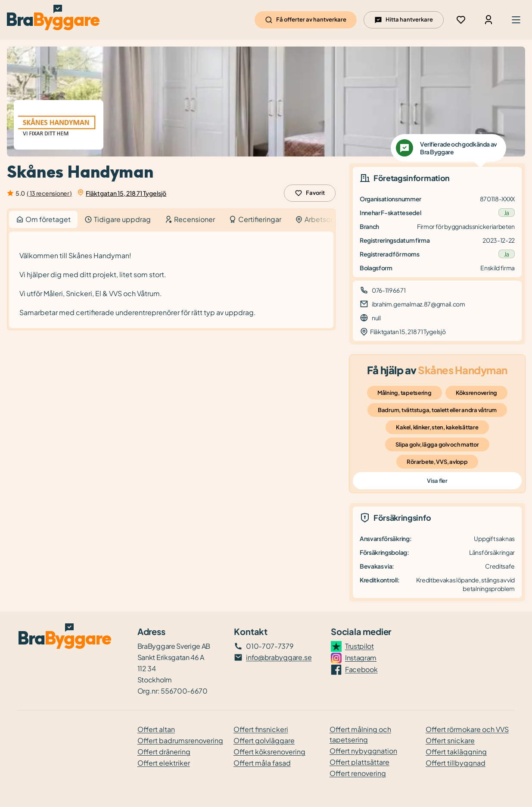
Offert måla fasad (262, 763)
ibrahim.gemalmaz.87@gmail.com (418, 304)
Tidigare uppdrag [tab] (118, 219)
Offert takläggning (456, 752)
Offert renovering (358, 773)
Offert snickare (450, 740)
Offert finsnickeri (261, 729)
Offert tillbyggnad (456, 763)
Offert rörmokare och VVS (467, 729)
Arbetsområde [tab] (324, 219)
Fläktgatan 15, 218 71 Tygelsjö (126, 193)
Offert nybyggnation (363, 751)
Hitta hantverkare (404, 20)
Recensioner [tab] (190, 219)
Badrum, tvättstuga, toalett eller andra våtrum (437, 410)
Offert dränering (164, 752)
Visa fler (437, 481)
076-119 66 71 (389, 290)
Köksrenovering (476, 393)
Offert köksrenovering (269, 752)
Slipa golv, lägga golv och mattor (437, 444)
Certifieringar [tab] (255, 219)
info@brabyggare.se (279, 657)
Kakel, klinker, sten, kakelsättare (437, 427)
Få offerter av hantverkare (306, 20)
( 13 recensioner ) (49, 193)
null (376, 318)
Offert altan (156, 729)
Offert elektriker (164, 763)
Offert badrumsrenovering (180, 740)
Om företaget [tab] (43, 219)
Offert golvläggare (264, 740)
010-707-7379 (270, 646)
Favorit (310, 193)
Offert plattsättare (359, 762)
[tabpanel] (171, 280)
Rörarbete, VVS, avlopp (437, 462)
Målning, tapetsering (404, 393)
